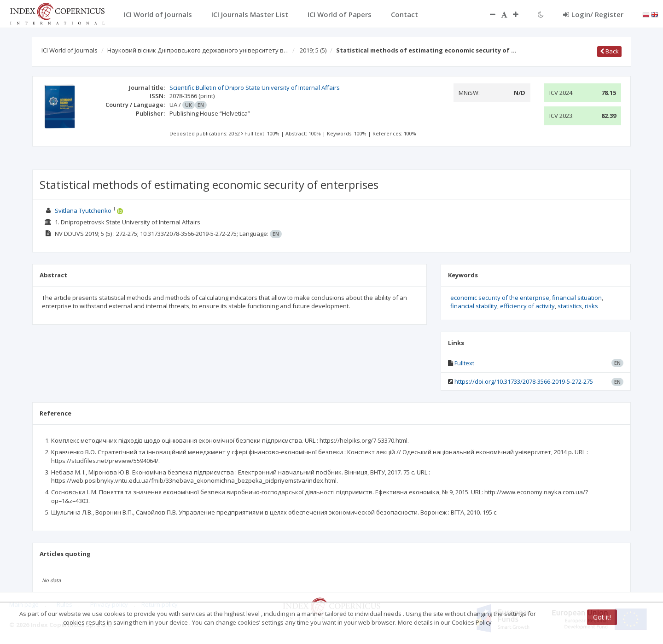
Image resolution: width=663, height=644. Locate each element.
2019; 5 (313, 50)
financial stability (474, 306)
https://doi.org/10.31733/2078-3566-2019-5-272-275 (524, 381)
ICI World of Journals (70, 50)
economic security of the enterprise (500, 298)
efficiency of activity (527, 306)
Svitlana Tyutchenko (83, 211)
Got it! (602, 617)
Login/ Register (593, 14)
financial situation (577, 298)
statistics (570, 306)
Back (609, 51)
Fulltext (464, 363)
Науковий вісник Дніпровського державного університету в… (198, 50)
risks (591, 306)
